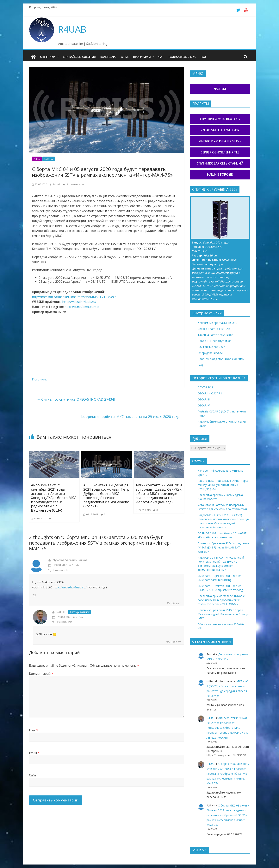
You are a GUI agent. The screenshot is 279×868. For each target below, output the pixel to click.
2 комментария (74, 184)
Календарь (108, 57)
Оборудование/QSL (211, 353)
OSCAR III (204, 399)
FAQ (203, 57)
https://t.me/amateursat (82, 307)
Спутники (48, 57)
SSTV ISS (49, 159)
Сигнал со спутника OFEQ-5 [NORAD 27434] (76, 399)
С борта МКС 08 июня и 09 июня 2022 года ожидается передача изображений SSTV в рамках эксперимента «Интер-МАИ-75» (228, 774)
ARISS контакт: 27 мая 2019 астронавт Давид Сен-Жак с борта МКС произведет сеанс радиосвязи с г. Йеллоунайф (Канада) (159, 493)
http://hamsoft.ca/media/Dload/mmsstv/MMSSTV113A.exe (74, 297)
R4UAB (72, 29)
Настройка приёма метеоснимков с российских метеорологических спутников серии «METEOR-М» (221, 600)
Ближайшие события (79, 57)
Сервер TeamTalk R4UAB (214, 329)
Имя (34, 730)
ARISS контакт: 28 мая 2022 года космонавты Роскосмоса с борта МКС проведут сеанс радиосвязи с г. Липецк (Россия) (227, 728)
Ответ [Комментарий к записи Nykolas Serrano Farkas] (176, 603)
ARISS (125, 57)
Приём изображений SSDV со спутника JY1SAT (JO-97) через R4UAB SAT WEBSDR (223, 547)
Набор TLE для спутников (215, 341)
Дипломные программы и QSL (217, 323)
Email (34, 753)
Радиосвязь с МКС (182, 57)
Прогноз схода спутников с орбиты (221, 359)
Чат (161, 57)
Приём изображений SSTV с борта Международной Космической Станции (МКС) (224, 614)
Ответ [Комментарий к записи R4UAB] (176, 642)
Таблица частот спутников (215, 335)
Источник (39, 379)
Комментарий (41, 673)
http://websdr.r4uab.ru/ (79, 302)
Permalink (58, 570)
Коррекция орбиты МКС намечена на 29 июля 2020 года (133, 417)
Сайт (33, 775)
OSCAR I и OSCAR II (210, 393)
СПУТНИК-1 (205, 387)
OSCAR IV (204, 405)
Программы (142, 57)
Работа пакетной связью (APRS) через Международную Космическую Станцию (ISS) (223, 485)
